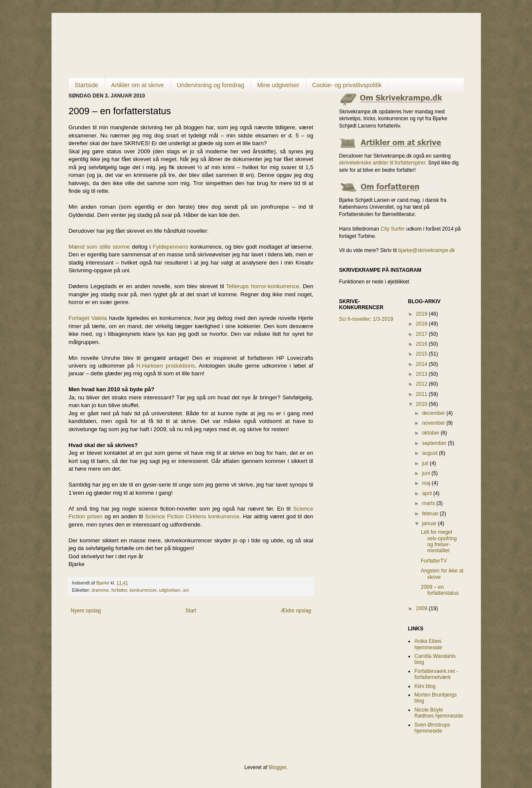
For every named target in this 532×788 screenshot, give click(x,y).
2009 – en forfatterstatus (440, 590)
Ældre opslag (296, 611)
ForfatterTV (434, 561)
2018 (423, 324)
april (428, 493)
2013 (423, 374)
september (435, 443)
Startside (87, 85)
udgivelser (169, 590)
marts (429, 503)
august (430, 453)
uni (185, 590)
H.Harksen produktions (165, 366)
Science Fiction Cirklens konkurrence (192, 516)
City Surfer (393, 229)
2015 (423, 354)
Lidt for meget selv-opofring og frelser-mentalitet (439, 541)
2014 (423, 364)
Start (191, 611)
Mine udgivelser (278, 85)
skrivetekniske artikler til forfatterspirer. (383, 163)
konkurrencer (143, 590)
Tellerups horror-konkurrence (263, 286)
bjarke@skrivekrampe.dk (426, 250)
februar (431, 514)
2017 (423, 334)
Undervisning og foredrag (211, 85)
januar (430, 523)
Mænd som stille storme (100, 247)
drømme (100, 590)
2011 (423, 394)
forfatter (119, 590)
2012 (423, 384)
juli (426, 463)
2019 (423, 314)
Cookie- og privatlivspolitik (347, 85)
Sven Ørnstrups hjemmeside (432, 728)
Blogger (278, 767)
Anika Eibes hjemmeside (428, 644)
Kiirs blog (425, 686)
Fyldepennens (171, 247)
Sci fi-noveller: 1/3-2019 (366, 319)
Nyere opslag (86, 611)
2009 (423, 608)
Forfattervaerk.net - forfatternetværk (436, 674)
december (434, 413)
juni (427, 473)
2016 (423, 344)
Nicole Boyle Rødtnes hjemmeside (439, 713)
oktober (431, 433)
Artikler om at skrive (138, 85)
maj (427, 483)
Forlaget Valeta (88, 318)
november (434, 423)
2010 (423, 404)
